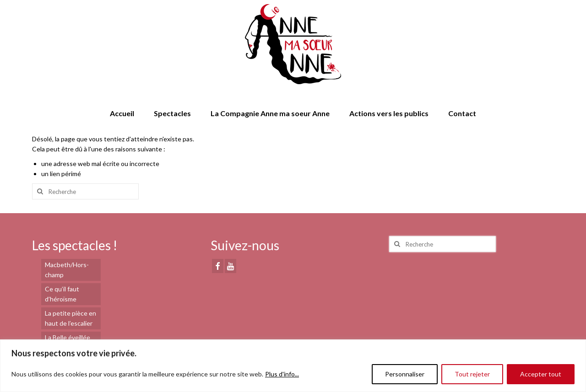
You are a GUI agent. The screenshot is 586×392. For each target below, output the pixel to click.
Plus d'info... (282, 374)
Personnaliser (405, 374)
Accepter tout (541, 374)
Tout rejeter (472, 374)
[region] (293, 366)
